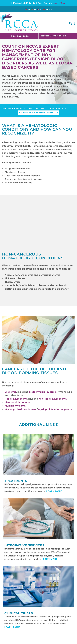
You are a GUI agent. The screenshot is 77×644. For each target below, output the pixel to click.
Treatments (16, 481)
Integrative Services (24, 545)
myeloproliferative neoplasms (55, 409)
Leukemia (11, 392)
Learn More (59, 3)
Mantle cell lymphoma (18, 402)
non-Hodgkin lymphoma (53, 399)
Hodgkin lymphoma (16, 399)
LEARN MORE (54, 491)
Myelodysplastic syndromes (21, 409)
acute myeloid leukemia (43, 392)
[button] (71, 23)
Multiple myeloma (15, 406)
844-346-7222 (59, 108)
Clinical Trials (19, 613)
